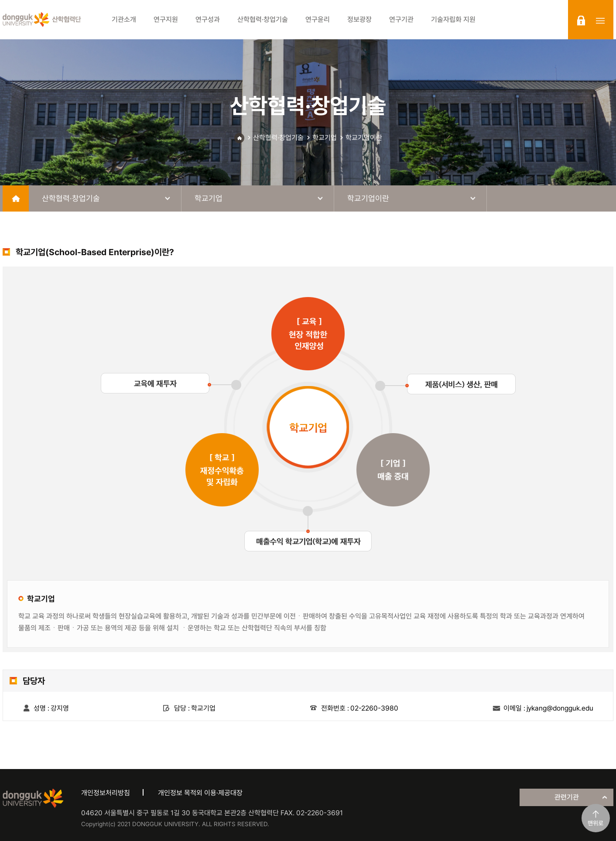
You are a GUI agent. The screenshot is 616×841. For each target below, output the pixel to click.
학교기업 (325, 138)
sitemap (600, 21)
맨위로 (595, 823)
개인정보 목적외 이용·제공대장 (200, 793)
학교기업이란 (364, 138)
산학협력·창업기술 (278, 138)
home (16, 198)
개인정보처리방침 (106, 793)
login (581, 21)
